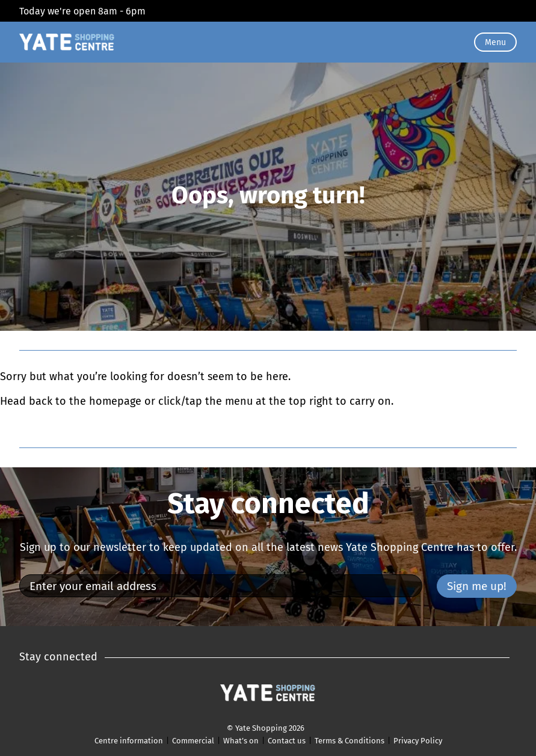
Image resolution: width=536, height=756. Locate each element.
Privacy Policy (418, 741)
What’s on (241, 741)
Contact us (287, 741)
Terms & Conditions (350, 741)
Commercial (193, 741)
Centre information (129, 741)
